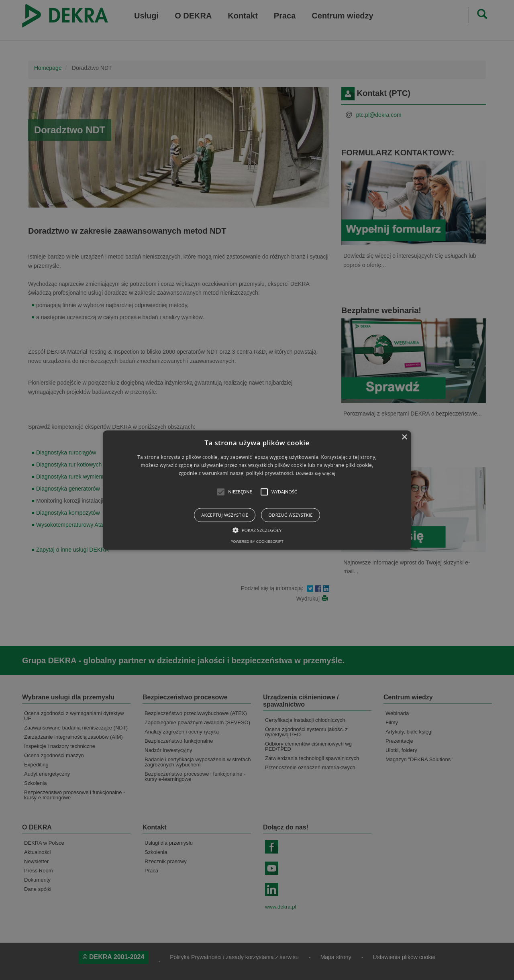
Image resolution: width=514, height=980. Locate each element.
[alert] (257, 490)
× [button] (404, 437)
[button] (221, 492)
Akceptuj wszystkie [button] (225, 515)
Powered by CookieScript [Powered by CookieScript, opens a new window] (257, 542)
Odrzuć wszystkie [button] (290, 515)
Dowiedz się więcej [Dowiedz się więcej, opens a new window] (316, 474)
